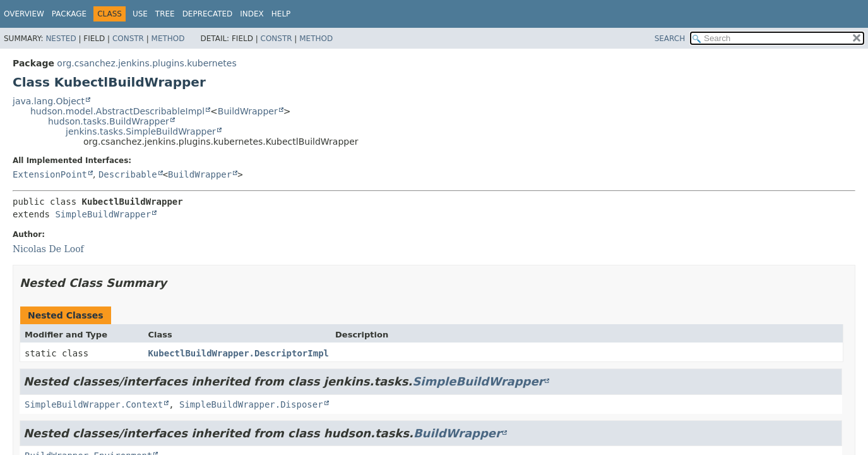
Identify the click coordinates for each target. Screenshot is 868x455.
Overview (24, 14)
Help (281, 14)
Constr (128, 39)
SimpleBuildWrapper (103, 214)
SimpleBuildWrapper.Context (94, 404)
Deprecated (208, 14)
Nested (61, 39)
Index (252, 14)
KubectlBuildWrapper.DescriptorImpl (238, 353)
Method (168, 39)
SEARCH (670, 39)
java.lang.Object (49, 101)
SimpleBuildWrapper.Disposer (251, 404)
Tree (165, 14)
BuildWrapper (248, 111)
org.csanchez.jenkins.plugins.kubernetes (146, 63)
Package (69, 14)
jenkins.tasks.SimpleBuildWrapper (141, 131)
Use (140, 14)
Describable (128, 174)
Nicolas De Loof (48, 249)
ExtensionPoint (50, 174)
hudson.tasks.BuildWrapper (109, 121)
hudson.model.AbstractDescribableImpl (117, 111)
